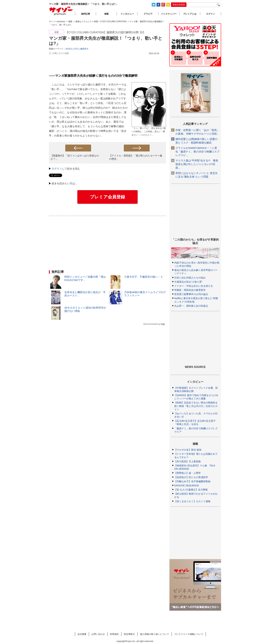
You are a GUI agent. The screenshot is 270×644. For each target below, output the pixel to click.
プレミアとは (190, 14)
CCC (76, 49)
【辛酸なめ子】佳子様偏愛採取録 (192, 481)
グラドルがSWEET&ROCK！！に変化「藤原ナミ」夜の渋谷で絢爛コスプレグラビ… (197, 152)
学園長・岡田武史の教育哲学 (190, 290)
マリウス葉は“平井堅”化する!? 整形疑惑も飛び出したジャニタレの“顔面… (197, 164)
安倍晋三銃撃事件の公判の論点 (191, 294)
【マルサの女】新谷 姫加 (188, 450)
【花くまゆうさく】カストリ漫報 (192, 501)
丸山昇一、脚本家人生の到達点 (191, 306)
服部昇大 (84, 49)
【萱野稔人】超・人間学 (188, 473)
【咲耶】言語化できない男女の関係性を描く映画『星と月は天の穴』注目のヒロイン (196, 406)
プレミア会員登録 (107, 197)
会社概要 (82, 634)
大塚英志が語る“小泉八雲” (188, 282)
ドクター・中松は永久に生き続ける (194, 286)
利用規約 (114, 634)
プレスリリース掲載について (189, 634)
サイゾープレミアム (61, 11)
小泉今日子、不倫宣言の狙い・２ (144, 277)
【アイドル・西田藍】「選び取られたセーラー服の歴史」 (136, 157)
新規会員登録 (179, 5)
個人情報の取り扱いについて (155, 634)
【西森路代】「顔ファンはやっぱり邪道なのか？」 (75, 157)
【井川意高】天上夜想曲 (188, 461)
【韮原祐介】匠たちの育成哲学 (191, 477)
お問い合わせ (98, 634)
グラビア (148, 14)
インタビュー (127, 14)
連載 (106, 14)
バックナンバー (169, 14)
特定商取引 (129, 634)
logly (163, 324)
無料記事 (86, 14)
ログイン (57, 169)
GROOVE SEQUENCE (187, 485)
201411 (69, 49)
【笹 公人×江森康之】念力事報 (191, 490)
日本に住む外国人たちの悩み (190, 278)
